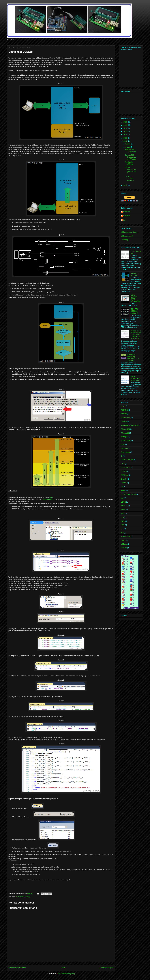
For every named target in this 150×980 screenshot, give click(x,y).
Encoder (124, 479)
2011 (126, 125)
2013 (126, 132)
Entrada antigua (107, 968)
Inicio (63, 968)
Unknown (127, 212)
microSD (124, 506)
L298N (123, 502)
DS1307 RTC (126, 467)
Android (124, 414)
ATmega (124, 422)
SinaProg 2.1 (126, 240)
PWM (123, 521)
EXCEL (124, 483)
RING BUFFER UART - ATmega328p (136, 298)
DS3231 (124, 471)
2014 (126, 135)
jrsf (124, 220)
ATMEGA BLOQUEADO (130, 425)
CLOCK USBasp (127, 460)
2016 (126, 141)
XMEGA (124, 548)
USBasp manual (127, 236)
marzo (128, 147)
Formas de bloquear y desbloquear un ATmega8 (133, 358)
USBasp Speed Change (130, 232)
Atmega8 (124, 437)
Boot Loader (20, 897)
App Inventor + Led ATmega (130, 151)
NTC (123, 513)
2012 (126, 128)
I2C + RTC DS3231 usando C (129, 178)
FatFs (123, 490)
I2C (122, 498)
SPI (122, 533)
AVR (123, 445)
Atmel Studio (126, 441)
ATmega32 (125, 433)
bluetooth (124, 448)
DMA (123, 464)
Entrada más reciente (17, 968)
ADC (123, 406)
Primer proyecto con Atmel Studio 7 (131, 170)
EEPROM (125, 475)
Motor (123, 510)
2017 (126, 185)
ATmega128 (125, 429)
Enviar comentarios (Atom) (66, 974)
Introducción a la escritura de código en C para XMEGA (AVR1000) (136, 335)
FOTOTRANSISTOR (128, 494)
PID (122, 517)
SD (122, 529)
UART (123, 540)
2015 (126, 138)
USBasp (28, 897)
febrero (128, 144)
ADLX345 (124, 410)
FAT (122, 487)
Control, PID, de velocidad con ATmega (131, 157)
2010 (126, 122)
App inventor (126, 418)
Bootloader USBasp (129, 163)
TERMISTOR (126, 536)
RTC (123, 525)
